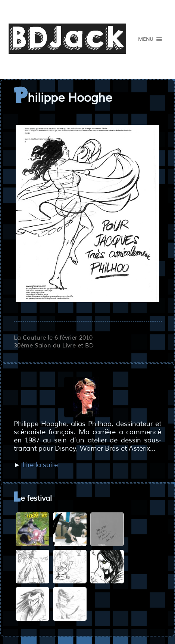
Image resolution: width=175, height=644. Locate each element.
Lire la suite (40, 465)
